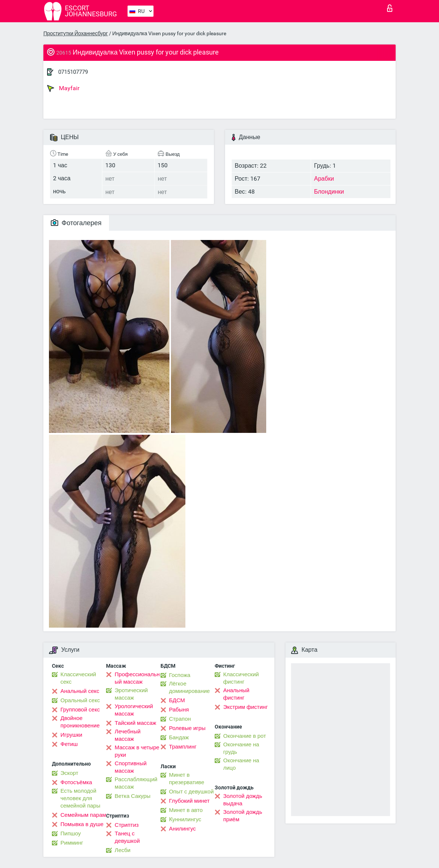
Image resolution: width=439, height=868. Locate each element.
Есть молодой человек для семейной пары (80, 798)
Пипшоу (71, 834)
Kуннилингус (185, 819)
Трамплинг (183, 747)
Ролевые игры (187, 728)
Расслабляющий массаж (136, 783)
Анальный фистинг (236, 694)
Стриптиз (127, 825)
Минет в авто (186, 810)
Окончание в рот (245, 736)
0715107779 (73, 72)
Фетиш (69, 744)
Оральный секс (80, 700)
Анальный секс (80, 691)
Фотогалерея (76, 223)
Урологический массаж (134, 710)
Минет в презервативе (187, 779)
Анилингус (182, 829)
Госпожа (180, 675)
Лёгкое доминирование (189, 687)
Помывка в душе (82, 824)
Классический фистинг (241, 678)
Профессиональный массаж (137, 678)
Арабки (324, 179)
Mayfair (63, 88)
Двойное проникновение (80, 722)
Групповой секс (80, 710)
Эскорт (69, 773)
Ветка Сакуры (132, 796)
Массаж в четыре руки (137, 751)
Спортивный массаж (131, 767)
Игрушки (71, 735)
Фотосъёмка (76, 782)
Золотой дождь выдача (243, 800)
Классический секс (78, 678)
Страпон (180, 719)
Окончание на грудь (241, 748)
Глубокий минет (189, 801)
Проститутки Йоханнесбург (76, 33)
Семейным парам (83, 815)
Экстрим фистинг (245, 707)
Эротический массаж (131, 694)
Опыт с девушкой (192, 792)
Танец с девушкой (127, 837)
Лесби (123, 850)
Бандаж (179, 737)
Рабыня (179, 710)
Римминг (72, 843)
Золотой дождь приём (243, 816)
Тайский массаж (135, 723)
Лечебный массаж (128, 735)
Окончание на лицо (241, 764)
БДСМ (177, 700)
